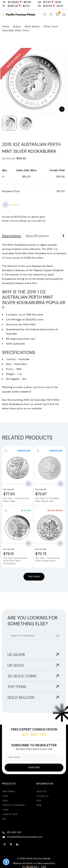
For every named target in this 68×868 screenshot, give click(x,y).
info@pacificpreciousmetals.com (25, 837)
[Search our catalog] (34, 636)
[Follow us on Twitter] (11, 844)
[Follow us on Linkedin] (17, 844)
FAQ (39, 800)
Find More (34, 577)
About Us (42, 791)
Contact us (43, 796)
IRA (4, 819)
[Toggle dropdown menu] (63, 236)
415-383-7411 (34, 735)
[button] (6, 862)
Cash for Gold (10, 814)
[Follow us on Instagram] (5, 844)
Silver (6, 800)
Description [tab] (11, 236)
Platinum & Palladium (14, 805)
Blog (39, 805)
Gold (5, 796)
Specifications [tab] (37, 236)
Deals (6, 810)
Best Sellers (9, 791)
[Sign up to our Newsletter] (34, 768)
